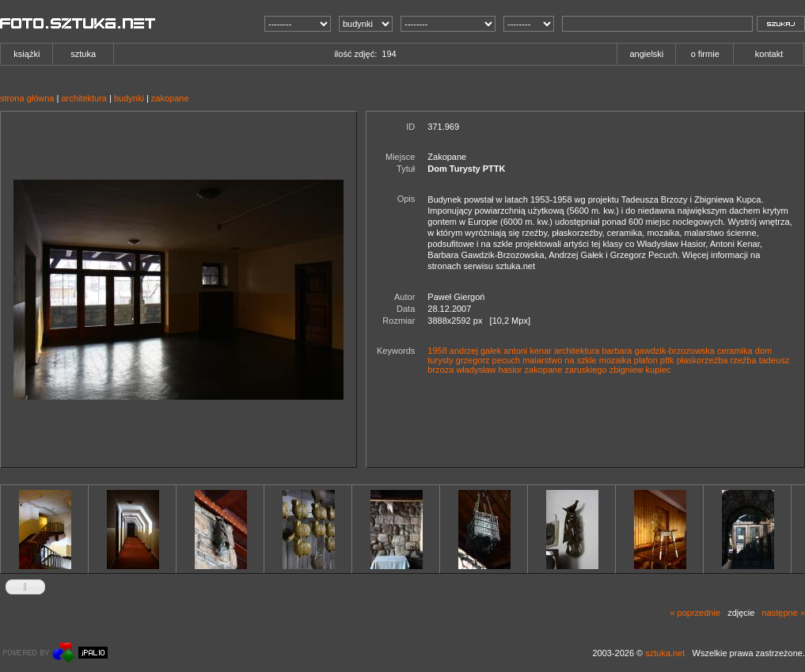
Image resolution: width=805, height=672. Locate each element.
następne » (784, 613)
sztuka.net (665, 653)
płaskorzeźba (702, 360)
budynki (129, 98)
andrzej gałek (475, 351)
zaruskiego (585, 370)
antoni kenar (528, 351)
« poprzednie (695, 613)
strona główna (27, 98)
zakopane (170, 98)
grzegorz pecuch (488, 360)
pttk (667, 360)
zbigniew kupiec (640, 370)
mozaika (615, 360)
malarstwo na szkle (560, 360)
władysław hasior (489, 370)
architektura (84, 98)
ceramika (735, 351)
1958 (437, 351)
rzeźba (744, 360)
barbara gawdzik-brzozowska (659, 351)
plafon (646, 360)
